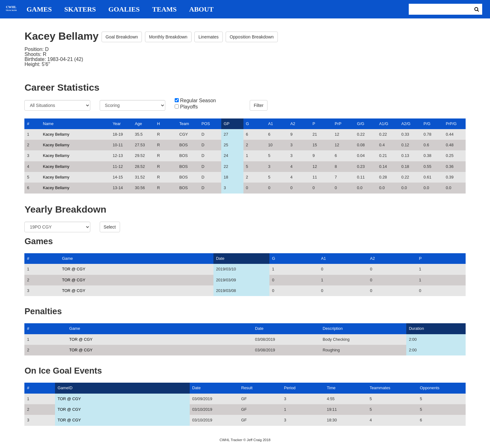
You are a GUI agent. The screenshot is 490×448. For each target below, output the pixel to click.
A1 (271, 124)
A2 (293, 124)
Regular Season (198, 101)
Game (67, 258)
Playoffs (189, 107)
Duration (416, 328)
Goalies (124, 9)
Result (247, 388)
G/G (360, 124)
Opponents (430, 388)
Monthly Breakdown (168, 37)
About (201, 9)
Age (139, 124)
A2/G (406, 124)
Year (117, 124)
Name (48, 124)
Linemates (209, 37)
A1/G (384, 124)
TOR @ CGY (74, 269)
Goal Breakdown (122, 37)
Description (332, 328)
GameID (65, 388)
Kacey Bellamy (56, 134)
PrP (338, 124)
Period (290, 388)
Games (39, 9)
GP (227, 124)
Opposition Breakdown (252, 37)
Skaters (80, 9)
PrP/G (451, 124)
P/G (427, 124)
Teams (164, 9)
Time (331, 388)
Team (184, 124)
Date (220, 258)
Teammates (380, 388)
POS (206, 124)
